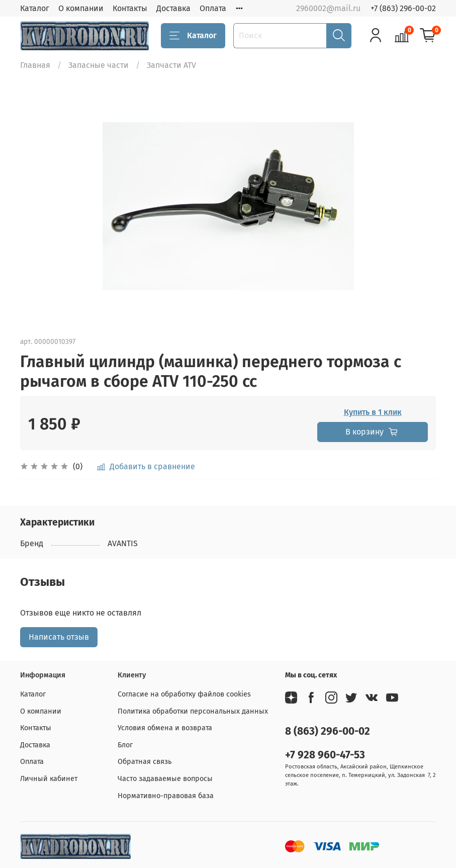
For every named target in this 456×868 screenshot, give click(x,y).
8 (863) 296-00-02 (328, 731)
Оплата (213, 8)
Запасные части (99, 65)
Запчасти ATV (171, 65)
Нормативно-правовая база (166, 796)
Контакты (130, 8)
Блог (125, 745)
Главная (35, 65)
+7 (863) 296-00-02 (403, 8)
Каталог (35, 8)
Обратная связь (145, 762)
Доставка (173, 8)
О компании (81, 8)
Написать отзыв (59, 637)
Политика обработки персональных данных (193, 711)
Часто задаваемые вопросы (165, 779)
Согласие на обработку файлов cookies (184, 694)
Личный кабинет (49, 779)
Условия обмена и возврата (165, 728)
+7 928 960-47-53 (325, 755)
